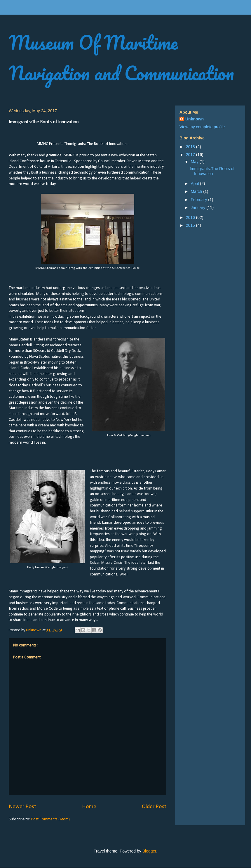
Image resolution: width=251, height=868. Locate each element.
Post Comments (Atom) (50, 819)
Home (89, 807)
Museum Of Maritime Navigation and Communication (121, 58)
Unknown (195, 119)
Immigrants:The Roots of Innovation (212, 171)
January (198, 208)
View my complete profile (202, 127)
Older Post (154, 807)
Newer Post (22, 807)
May (195, 162)
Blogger (149, 851)
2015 (191, 225)
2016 (191, 217)
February (199, 200)
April (195, 184)
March (197, 191)
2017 (191, 155)
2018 (191, 147)
